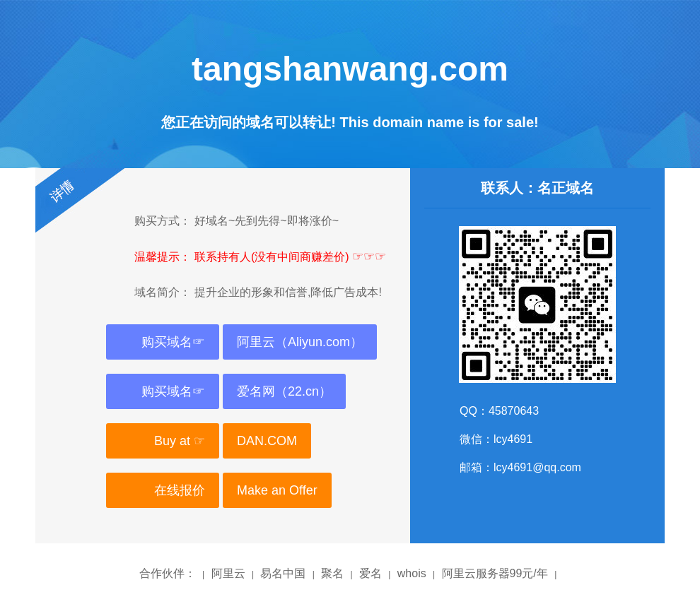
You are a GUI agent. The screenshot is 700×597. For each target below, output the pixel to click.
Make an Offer (277, 490)
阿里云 (228, 573)
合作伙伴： (168, 573)
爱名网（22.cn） (284, 391)
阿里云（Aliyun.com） (300, 342)
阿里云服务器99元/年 (495, 573)
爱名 (371, 573)
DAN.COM (267, 441)
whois (412, 573)
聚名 (332, 573)
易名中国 (283, 573)
